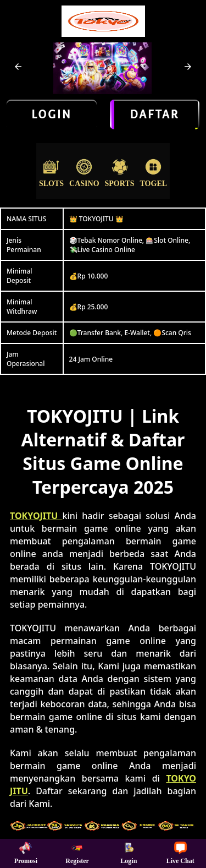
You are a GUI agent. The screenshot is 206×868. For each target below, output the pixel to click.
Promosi (26, 853)
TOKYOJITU (36, 516)
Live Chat (180, 853)
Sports (120, 173)
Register (77, 853)
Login (129, 853)
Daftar (155, 114)
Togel (154, 173)
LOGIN (51, 114)
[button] (18, 67)
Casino (84, 173)
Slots (51, 173)
